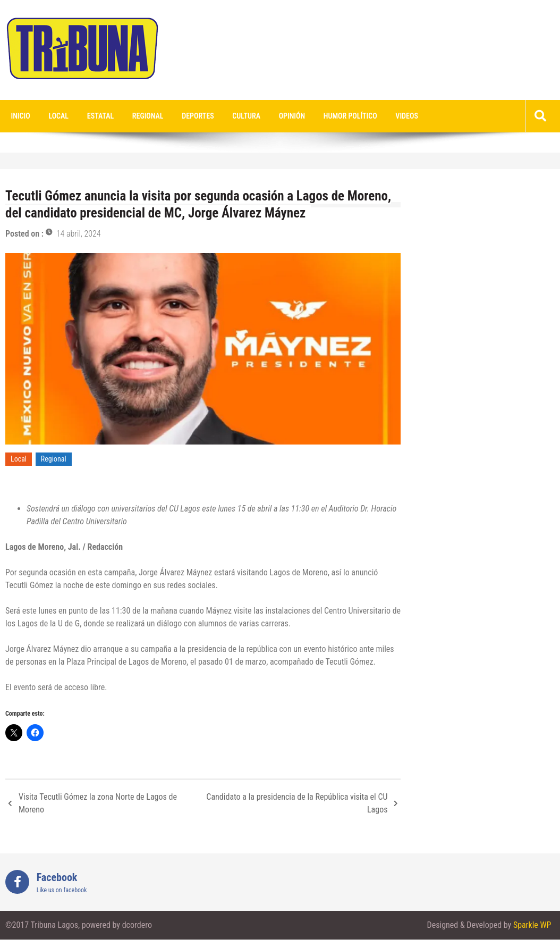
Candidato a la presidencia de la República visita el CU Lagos (297, 803)
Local (58, 116)
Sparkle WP (532, 925)
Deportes (196, 116)
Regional (146, 116)
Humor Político (346, 116)
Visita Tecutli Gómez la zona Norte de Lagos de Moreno (98, 803)
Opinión (288, 116)
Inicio (20, 116)
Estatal (99, 116)
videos (402, 116)
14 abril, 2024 (79, 234)
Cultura (244, 116)
